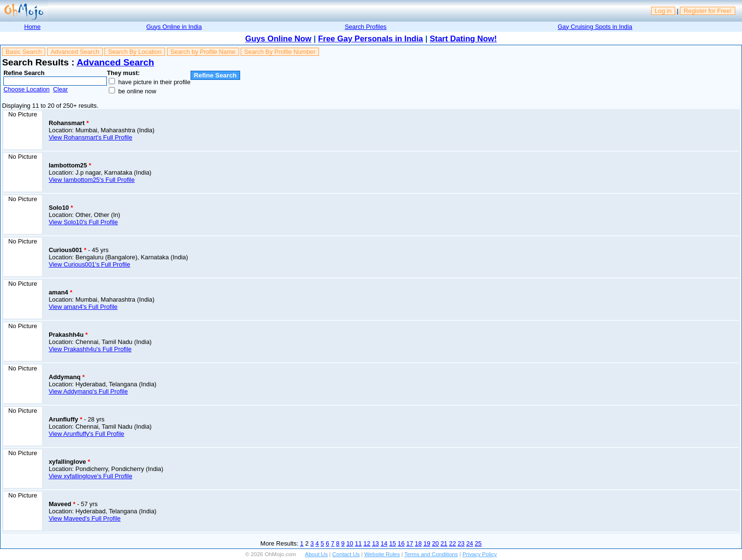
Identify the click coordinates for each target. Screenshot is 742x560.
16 (401, 543)
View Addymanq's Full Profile (88, 391)
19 (427, 543)
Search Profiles (365, 27)
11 (358, 543)
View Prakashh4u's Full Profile (90, 349)
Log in (663, 11)
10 (350, 543)
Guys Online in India (174, 27)
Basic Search (24, 52)
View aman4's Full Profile (83, 307)
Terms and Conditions (431, 554)
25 (478, 543)
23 (461, 543)
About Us (316, 554)
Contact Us (346, 554)
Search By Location (135, 52)
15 (393, 543)
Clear (60, 89)
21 (444, 543)
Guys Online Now (279, 39)
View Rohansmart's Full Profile (90, 137)
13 (375, 543)
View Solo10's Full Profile (83, 222)
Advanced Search (75, 52)
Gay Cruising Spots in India (595, 27)
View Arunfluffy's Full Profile (86, 434)
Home (32, 27)
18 (418, 543)
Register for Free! (708, 11)
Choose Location (26, 89)
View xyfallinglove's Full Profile (90, 476)
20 (435, 543)
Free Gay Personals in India (371, 39)
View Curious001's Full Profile (89, 264)
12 (367, 543)
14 (384, 543)
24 (470, 543)
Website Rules (382, 554)
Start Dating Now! (463, 39)
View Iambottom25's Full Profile (92, 180)
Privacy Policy (480, 554)
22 (452, 543)
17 (409, 543)
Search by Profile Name (203, 52)
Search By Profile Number (280, 52)
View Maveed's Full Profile (84, 518)
